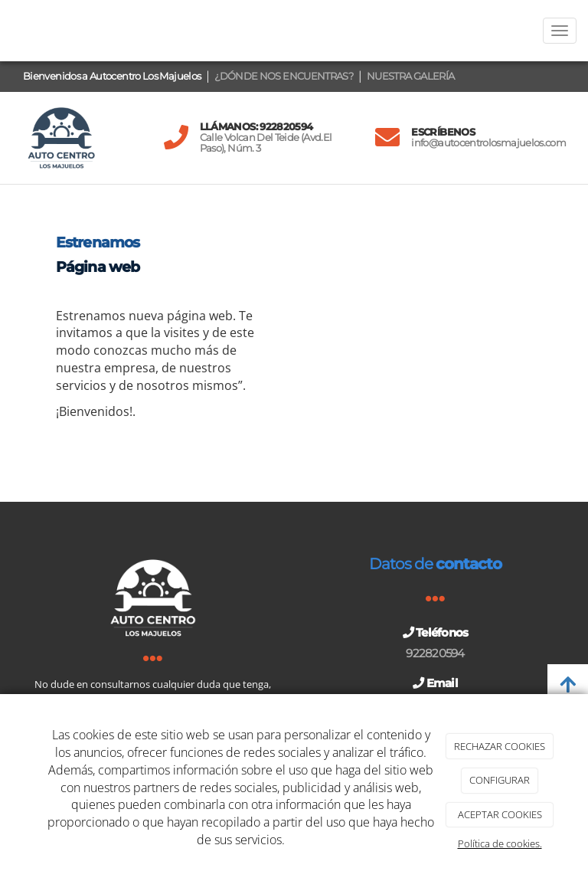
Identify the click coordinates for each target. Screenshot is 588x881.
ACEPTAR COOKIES (500, 814)
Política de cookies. (500, 843)
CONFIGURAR (500, 780)
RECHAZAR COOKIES (500, 746)
